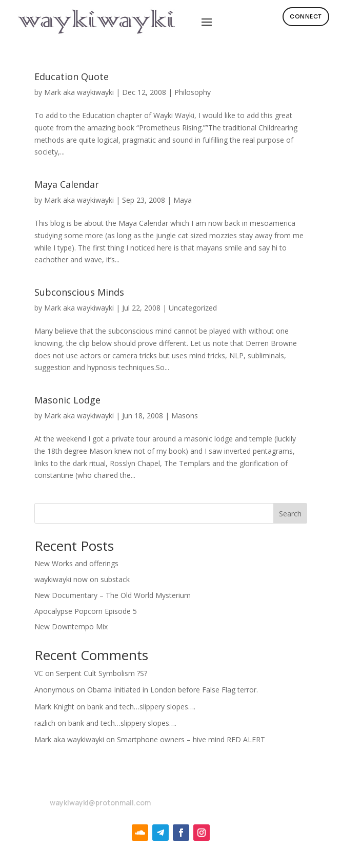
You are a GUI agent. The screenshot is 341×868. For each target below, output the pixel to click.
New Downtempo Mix (71, 626)
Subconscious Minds (79, 292)
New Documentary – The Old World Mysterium (113, 595)
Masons (185, 416)
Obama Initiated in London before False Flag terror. (173, 690)
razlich (45, 723)
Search (290, 514)
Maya (183, 200)
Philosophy (193, 92)
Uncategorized (193, 308)
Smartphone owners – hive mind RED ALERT (191, 739)
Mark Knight (54, 707)
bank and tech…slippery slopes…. (141, 707)
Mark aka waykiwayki (79, 92)
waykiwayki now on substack (82, 579)
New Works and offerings (76, 563)
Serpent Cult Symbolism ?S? (102, 673)
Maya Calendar (67, 184)
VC (39, 673)
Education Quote (72, 76)
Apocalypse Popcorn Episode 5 (86, 611)
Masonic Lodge (67, 400)
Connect (306, 16)
